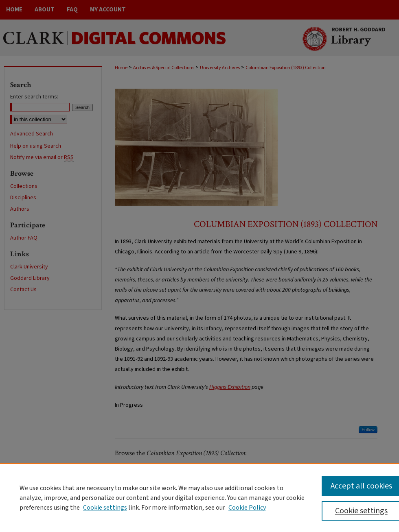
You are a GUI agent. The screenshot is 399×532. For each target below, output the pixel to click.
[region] (199, 497)
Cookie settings (105, 508)
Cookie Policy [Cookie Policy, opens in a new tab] (247, 508)
